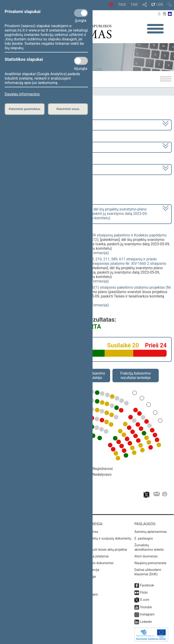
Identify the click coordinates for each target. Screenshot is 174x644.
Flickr (144, 592)
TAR (134, 5)
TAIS (122, 5)
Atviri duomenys (146, 556)
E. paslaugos (144, 538)
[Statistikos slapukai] (81, 61)
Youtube (146, 607)
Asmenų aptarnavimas (151, 532)
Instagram (147, 614)
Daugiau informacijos (22, 94)
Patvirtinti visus (68, 109)
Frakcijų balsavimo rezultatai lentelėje (136, 375)
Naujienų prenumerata (150, 563)
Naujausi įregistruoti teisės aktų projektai (98, 550)
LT (154, 5)
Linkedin (146, 622)
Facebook (147, 585)
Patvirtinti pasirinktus (25, 109)
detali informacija (93, 253)
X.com (145, 600)
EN (161, 5)
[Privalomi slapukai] (81, 13)
